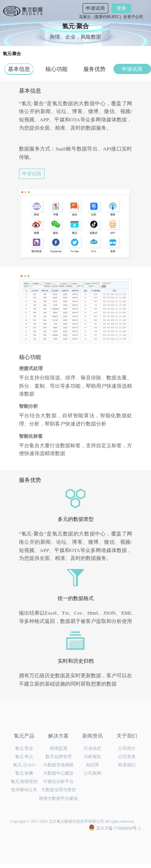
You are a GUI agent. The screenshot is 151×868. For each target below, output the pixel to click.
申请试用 (95, 8)
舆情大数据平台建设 (58, 798)
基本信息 (19, 69)
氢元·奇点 (24, 757)
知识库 (93, 765)
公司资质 (127, 757)
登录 (121, 8)
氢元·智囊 (24, 773)
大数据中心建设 (58, 773)
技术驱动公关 (24, 790)
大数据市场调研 (58, 765)
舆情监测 (59, 748)
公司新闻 (92, 773)
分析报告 (92, 757)
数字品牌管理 (59, 757)
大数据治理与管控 (59, 790)
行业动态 (92, 748)
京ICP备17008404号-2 (115, 828)
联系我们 (127, 765)
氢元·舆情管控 (24, 782)
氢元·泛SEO (24, 765)
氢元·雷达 (24, 748)
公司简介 (127, 748)
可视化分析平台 (58, 782)
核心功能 (57, 69)
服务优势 (94, 69)
